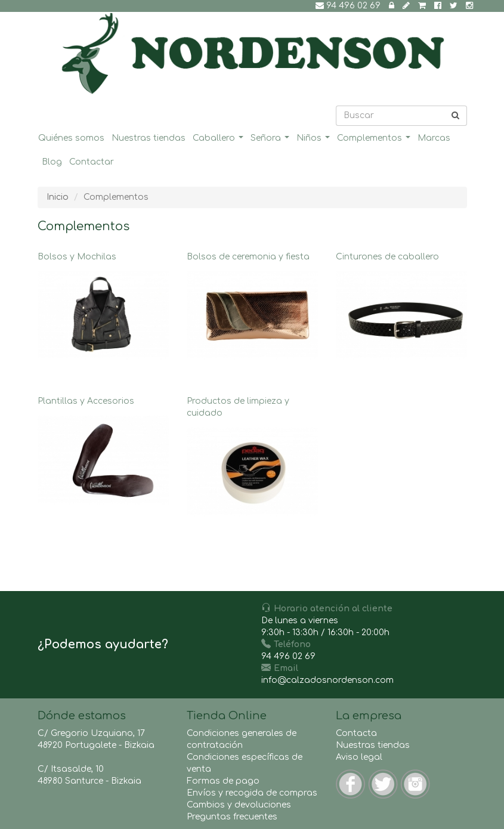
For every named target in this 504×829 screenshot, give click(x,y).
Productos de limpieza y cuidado (252, 459)
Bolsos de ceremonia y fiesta (252, 309)
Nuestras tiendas (149, 138)
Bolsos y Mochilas (103, 309)
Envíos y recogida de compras (252, 793)
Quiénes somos (71, 138)
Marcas (434, 138)
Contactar (92, 162)
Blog (52, 162)
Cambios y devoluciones (239, 805)
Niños (315, 141)
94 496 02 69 (348, 6)
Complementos (375, 141)
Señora (271, 141)
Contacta (356, 733)
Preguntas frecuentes (232, 817)
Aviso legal (359, 757)
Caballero (219, 141)
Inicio (58, 197)
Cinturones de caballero (401, 309)
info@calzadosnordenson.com (327, 680)
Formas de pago (223, 781)
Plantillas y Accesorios (103, 453)
